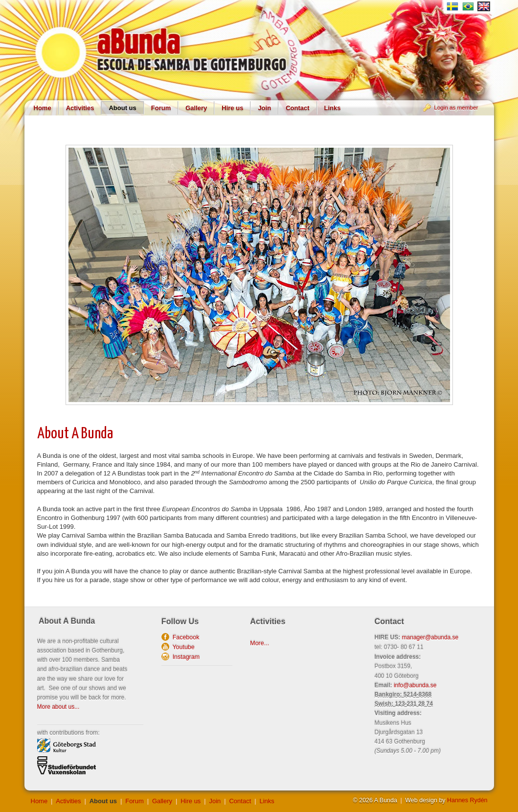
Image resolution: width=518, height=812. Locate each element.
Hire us (232, 108)
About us (122, 108)
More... (259, 643)
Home (43, 108)
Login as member (456, 107)
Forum (161, 108)
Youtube (182, 647)
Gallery (196, 108)
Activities (80, 108)
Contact (297, 108)
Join (264, 108)
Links (333, 108)
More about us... (58, 707)
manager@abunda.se (430, 637)
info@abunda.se (415, 685)
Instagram (184, 657)
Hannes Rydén (467, 800)
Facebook (184, 637)
